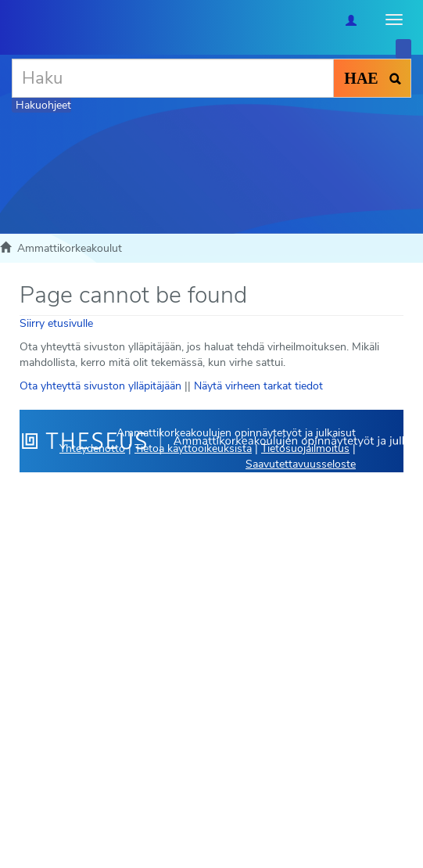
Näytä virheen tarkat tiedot (258, 386)
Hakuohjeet (43, 105)
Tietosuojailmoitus (305, 448)
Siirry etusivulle (56, 323)
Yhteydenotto (92, 448)
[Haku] (173, 78)
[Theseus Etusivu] (12, 20)
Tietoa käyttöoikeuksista (193, 448)
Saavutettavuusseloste (301, 464)
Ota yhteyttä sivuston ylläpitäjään (100, 386)
